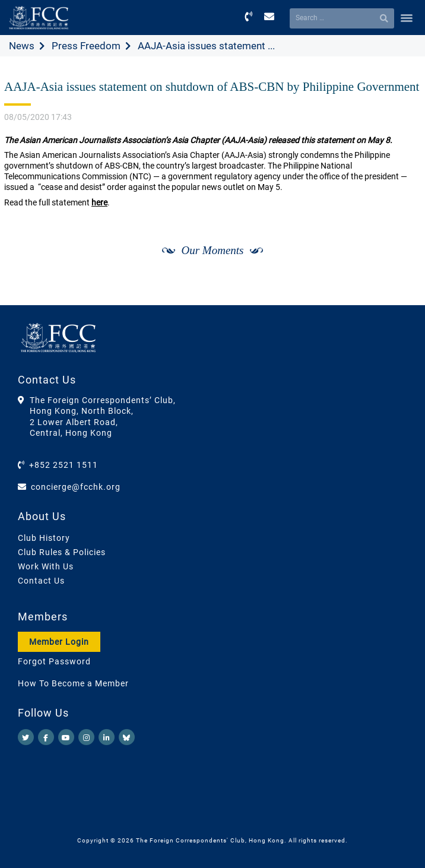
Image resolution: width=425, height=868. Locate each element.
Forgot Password (54, 661)
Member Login (59, 642)
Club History (44, 538)
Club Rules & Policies (62, 552)
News (22, 46)
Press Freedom (86, 46)
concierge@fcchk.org (76, 487)
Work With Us (46, 566)
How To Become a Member (73, 683)
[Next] (399, 264)
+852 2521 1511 (64, 465)
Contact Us (41, 581)
